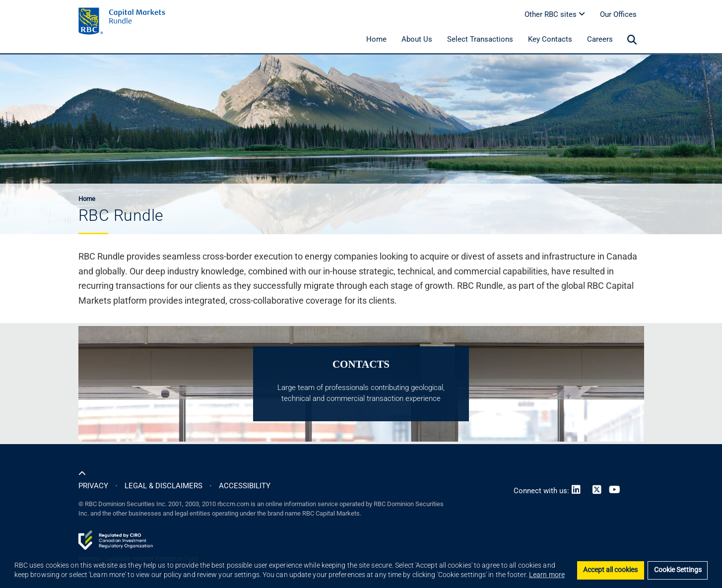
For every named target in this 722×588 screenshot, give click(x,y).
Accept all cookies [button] (610, 570)
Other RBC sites (555, 14)
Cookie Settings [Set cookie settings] (678, 570)
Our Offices (618, 14)
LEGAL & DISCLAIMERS (164, 486)
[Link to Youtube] (617, 491)
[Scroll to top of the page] (82, 474)
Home (87, 199)
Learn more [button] (547, 575)
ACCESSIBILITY (245, 486)
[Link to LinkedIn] (578, 491)
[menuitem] (632, 40)
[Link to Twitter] (597, 491)
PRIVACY (93, 486)
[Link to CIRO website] (116, 539)
